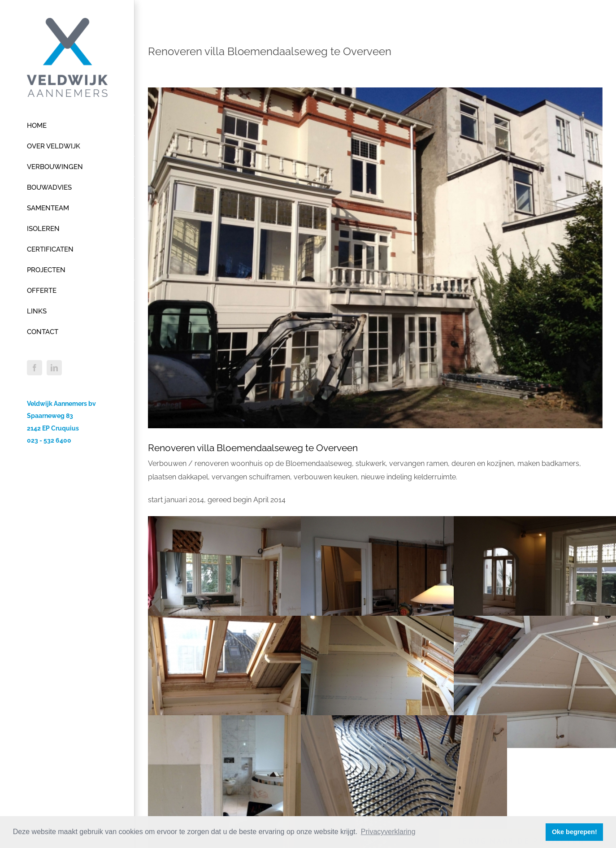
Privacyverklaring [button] (388, 832)
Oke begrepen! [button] (575, 832)
